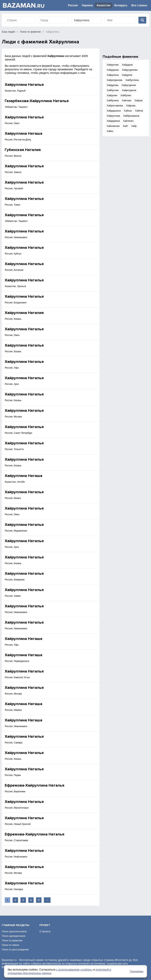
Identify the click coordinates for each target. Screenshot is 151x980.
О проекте (45, 932)
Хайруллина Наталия (24, 313)
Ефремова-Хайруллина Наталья (35, 785)
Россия (73, 5)
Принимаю (137, 971)
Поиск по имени (10, 945)
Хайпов (139, 111)
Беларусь (121, 5)
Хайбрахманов (131, 116)
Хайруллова (113, 116)
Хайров (139, 101)
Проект (45, 925)
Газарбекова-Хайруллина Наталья (37, 101)
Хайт (125, 126)
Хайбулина (113, 101)
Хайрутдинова (130, 70)
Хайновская (113, 126)
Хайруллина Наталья (24, 85)
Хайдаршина (114, 111)
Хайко (110, 131)
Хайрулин (112, 95)
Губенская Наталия (23, 150)
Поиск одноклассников (14, 932)
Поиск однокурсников (13, 936)
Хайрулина (113, 75)
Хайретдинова (115, 80)
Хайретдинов (129, 90)
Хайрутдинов (129, 85)
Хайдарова (113, 70)
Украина (87, 5)
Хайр (134, 126)
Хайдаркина (113, 121)
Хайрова (131, 106)
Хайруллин (113, 65)
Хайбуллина (132, 80)
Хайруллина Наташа (23, 134)
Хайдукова (113, 85)
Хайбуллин (113, 90)
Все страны (139, 5)
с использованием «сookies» (74, 970)
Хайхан (128, 111)
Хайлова (126, 101)
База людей (8, 32)
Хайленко (128, 121)
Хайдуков (127, 75)
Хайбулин (126, 95)
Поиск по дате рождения (15, 950)
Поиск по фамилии (30, 32)
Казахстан (104, 5)
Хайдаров (127, 65)
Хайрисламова (115, 106)
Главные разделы (16, 925)
